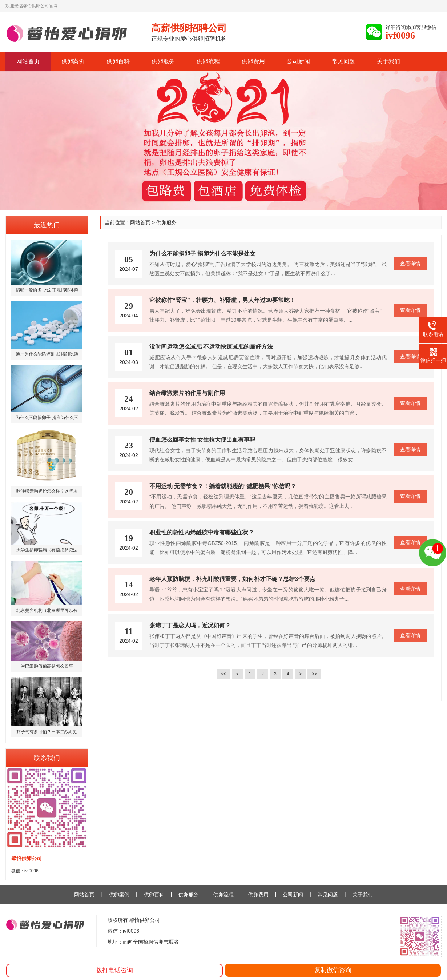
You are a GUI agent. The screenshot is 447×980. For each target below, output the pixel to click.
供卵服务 (163, 61)
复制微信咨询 (333, 970)
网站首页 (28, 61)
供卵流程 (208, 61)
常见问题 (343, 61)
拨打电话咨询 (114, 970)
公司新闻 (298, 61)
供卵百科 (118, 61)
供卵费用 (253, 61)
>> (314, 674)
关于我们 (388, 61)
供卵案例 (73, 61)
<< (223, 674)
